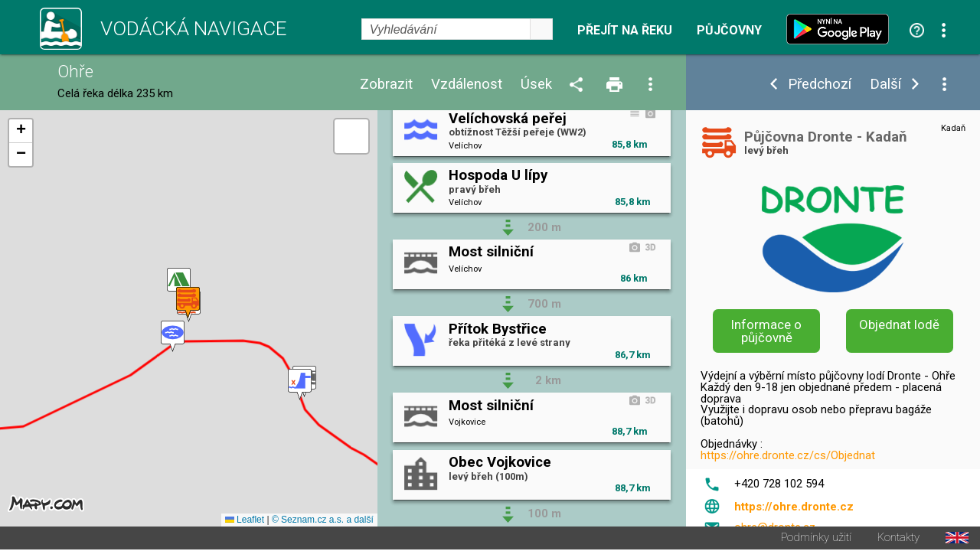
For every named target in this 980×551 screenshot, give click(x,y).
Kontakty (898, 539)
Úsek (536, 85)
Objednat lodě (899, 324)
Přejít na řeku (625, 31)
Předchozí (820, 85)
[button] (173, 337)
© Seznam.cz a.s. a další (323, 521)
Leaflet (245, 521)
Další (885, 85)
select (541, 29)
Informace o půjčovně (766, 331)
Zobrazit (386, 85)
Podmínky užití (816, 539)
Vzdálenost (467, 85)
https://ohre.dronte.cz (794, 507)
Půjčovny (729, 31)
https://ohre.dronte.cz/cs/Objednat (788, 455)
